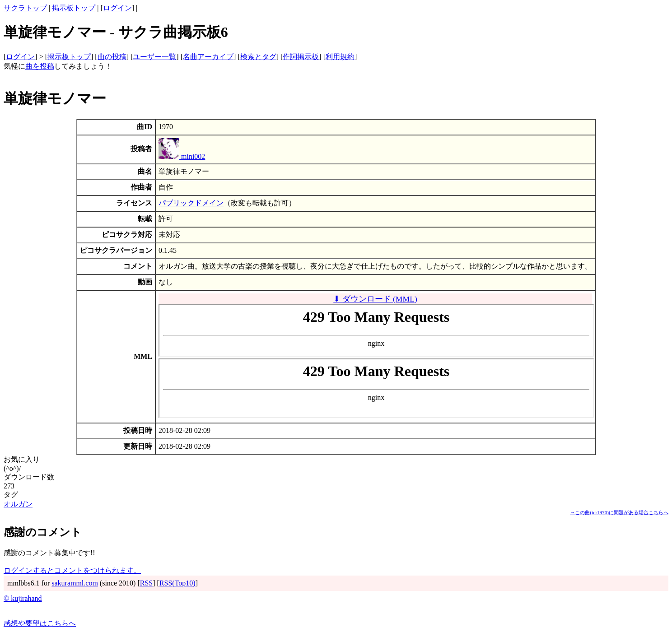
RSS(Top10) (177, 583)
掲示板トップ (74, 8)
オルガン (18, 504)
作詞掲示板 (301, 57)
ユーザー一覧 (154, 57)
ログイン (117, 8)
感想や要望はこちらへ (40, 623)
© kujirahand (23, 598)
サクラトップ (25, 8)
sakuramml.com (75, 583)
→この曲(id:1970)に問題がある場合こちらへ (619, 512)
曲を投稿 (40, 66)
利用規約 (340, 57)
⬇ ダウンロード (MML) (375, 299)
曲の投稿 (112, 57)
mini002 (182, 156)
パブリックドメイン (191, 203)
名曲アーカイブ (208, 57)
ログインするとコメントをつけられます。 (72, 570)
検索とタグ (258, 57)
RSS (146, 583)
